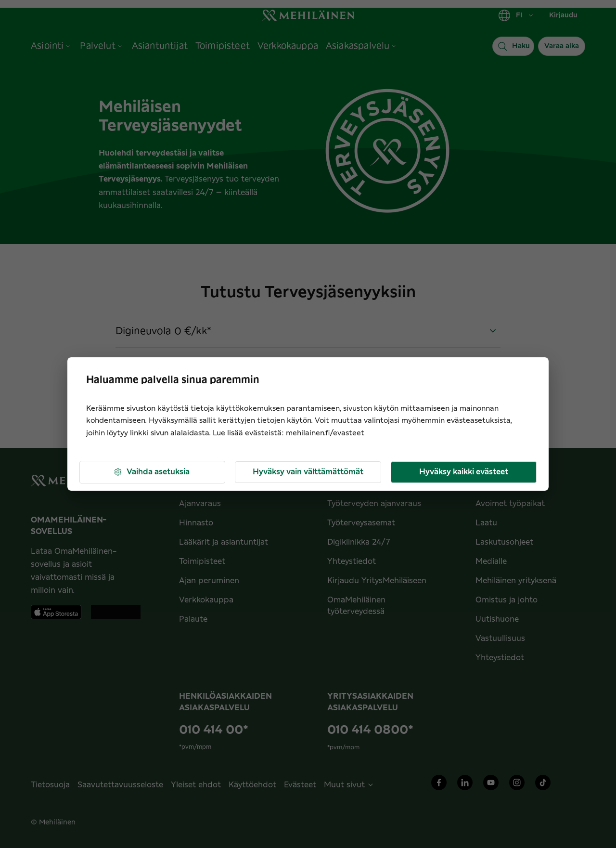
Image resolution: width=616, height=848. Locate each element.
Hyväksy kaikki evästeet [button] (464, 472)
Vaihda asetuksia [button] (151, 472)
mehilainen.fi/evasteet (325, 433)
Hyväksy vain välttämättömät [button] (308, 472)
